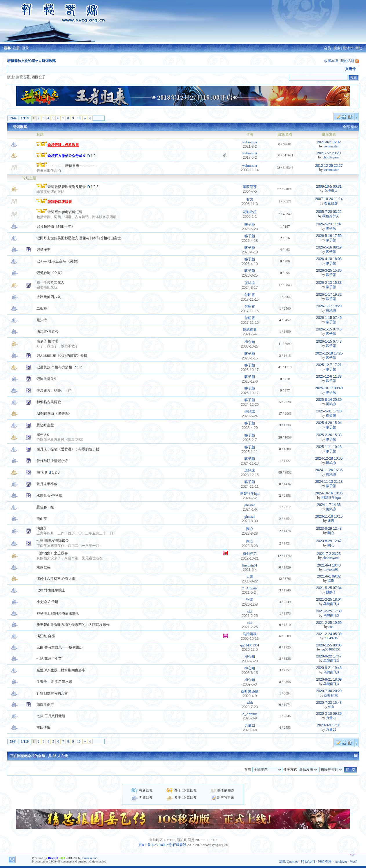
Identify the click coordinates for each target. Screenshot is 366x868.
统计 (346, 48)
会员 (327, 48)
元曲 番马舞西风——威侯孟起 (60, 647)
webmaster (250, 142)
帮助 (359, 48)
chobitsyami (331, 157)
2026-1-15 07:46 (329, 329)
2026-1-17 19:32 (329, 295)
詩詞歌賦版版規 (60, 202)
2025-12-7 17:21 (329, 365)
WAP (354, 862)
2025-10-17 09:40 (329, 388)
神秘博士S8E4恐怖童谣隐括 (58, 613)
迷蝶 (331, 521)
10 (79, 118)
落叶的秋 (331, 695)
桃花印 (42, 472)
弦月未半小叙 (47, 484)
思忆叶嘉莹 (45, 425)
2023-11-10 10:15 (329, 516)
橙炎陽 (331, 416)
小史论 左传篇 (47, 602)
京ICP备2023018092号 (155, 845)
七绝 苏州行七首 (49, 659)
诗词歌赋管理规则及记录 (67, 187)
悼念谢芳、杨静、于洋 (54, 390)
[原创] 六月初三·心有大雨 (56, 579)
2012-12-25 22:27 (329, 166)
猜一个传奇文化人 (50, 282)
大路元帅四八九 (49, 297)
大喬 (250, 577)
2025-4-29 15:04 (329, 423)
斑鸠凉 (250, 283)
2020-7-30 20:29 (329, 691)
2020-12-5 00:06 (329, 645)
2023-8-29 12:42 (329, 541)
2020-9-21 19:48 (329, 668)
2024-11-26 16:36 (329, 470)
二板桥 (42, 308)
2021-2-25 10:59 (329, 623)
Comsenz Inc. (89, 858)
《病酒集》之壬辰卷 (52, 553)
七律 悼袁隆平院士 (51, 590)
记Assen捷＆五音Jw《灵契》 (58, 261)
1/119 (25, 118)
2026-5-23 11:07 (329, 224)
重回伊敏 (44, 728)
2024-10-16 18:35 (329, 493)
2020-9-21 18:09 (329, 679)
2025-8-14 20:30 (329, 400)
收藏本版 (331, 61)
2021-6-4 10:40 (329, 565)
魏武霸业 (250, 330)
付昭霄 (250, 295)
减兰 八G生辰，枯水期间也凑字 (61, 670)
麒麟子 (331, 592)
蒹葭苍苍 (23, 77)
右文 (250, 199)
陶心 (250, 529)
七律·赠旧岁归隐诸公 (53, 541)
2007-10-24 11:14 (329, 199)
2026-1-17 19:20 (329, 306)
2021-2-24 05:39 (329, 634)
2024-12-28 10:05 (329, 458)
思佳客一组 (45, 507)
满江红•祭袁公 (48, 332)
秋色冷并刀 (331, 216)
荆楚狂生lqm (250, 494)
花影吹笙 (250, 212)
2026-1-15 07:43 (329, 341)
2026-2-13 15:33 (329, 283)
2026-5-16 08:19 (329, 247)
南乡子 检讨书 (47, 341)
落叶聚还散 (250, 691)
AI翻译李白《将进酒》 (54, 414)
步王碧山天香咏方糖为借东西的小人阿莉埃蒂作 (73, 625)
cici (250, 611)
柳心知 (250, 342)
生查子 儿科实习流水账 (54, 682)
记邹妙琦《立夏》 (50, 273)
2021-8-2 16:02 (329, 142)
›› (85, 118)
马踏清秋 (250, 634)
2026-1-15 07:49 (329, 318)
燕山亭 (42, 519)
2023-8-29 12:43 (329, 529)
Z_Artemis (250, 588)
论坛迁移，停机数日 (63, 145)
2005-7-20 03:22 (329, 212)
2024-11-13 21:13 (329, 482)
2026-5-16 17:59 (329, 236)
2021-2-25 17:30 (329, 611)
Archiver (341, 862)
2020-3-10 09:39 (329, 714)
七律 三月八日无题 (51, 716)
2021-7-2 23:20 (329, 153)
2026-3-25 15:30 (329, 271)
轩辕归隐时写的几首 (52, 693)
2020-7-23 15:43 (329, 703)
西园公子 (39, 77)
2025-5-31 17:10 (329, 411)
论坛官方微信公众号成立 (67, 156)
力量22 (331, 718)
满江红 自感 (46, 636)
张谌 (250, 600)
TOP (353, 855)
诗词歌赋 (20, 127)
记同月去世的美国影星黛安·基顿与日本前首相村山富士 (79, 238)
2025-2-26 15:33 (329, 435)
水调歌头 (44, 567)
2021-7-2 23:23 (329, 554)
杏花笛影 (331, 203)
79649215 (331, 638)
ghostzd (250, 505)
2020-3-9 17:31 (329, 725)
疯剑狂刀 (250, 554)
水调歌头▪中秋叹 (49, 496)
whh (250, 703)
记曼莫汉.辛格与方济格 (54, 367)
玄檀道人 (331, 191)
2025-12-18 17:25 (329, 353)
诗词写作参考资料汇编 (65, 212)
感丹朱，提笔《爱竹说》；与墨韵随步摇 (68, 449)
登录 (26, 48)
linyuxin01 (250, 565)
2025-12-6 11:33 (329, 377)
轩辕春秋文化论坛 (21, 61)
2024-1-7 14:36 (329, 505)
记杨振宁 (44, 250)
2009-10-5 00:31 (329, 187)
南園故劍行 (45, 705)
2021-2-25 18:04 (329, 600)
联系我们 (308, 862)
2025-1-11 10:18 (329, 447)
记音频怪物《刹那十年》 (56, 226)
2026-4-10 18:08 (329, 259)
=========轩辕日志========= (72, 166)
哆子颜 (250, 224)
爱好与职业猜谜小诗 (52, 461)
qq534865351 (250, 645)
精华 (354, 127)
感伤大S (43, 435)
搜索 (337, 48)
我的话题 (347, 61)
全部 (346, 127)
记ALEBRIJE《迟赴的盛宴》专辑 (62, 356)
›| (90, 118)
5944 (13, 118)
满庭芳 (42, 528)
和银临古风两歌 (49, 402)
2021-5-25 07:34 (329, 588)
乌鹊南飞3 (331, 604)
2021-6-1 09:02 (329, 576)
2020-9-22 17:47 (329, 656)
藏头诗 (42, 320)
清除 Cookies (289, 862)
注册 (16, 48)
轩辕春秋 (180, 845)
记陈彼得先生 (47, 379)
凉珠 (331, 581)
